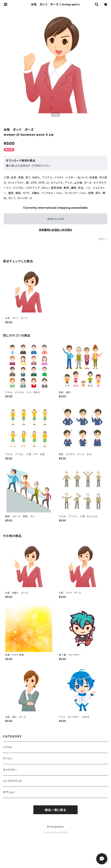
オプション (9, 792)
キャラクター (10, 770)
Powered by (55, 833)
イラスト (8, 747)
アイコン (8, 758)
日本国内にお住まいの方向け (55, 230)
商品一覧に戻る (55, 810)
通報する (103, 239)
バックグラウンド (12, 781)
